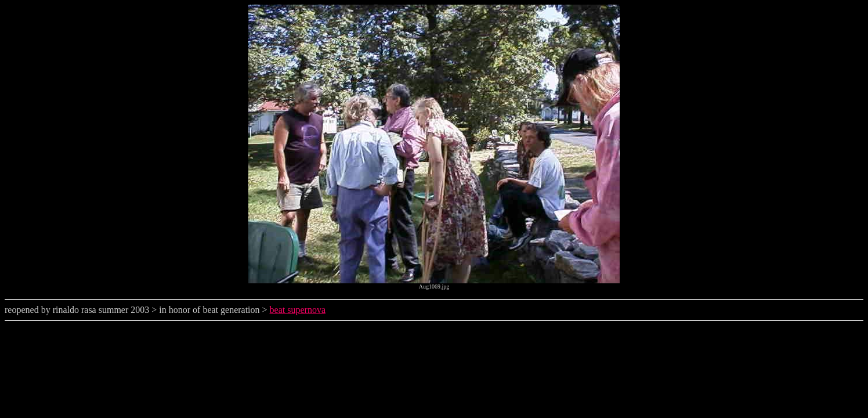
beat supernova (298, 310)
